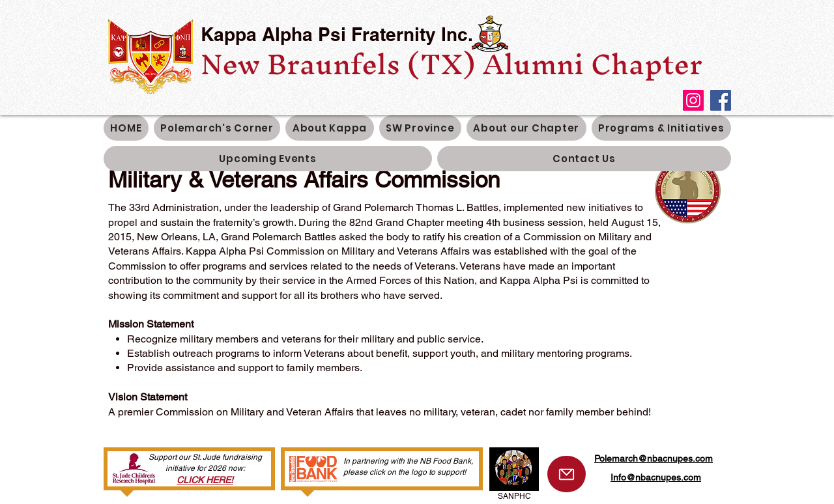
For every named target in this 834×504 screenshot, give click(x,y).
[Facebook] (721, 100)
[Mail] (567, 474)
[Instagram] (693, 100)
